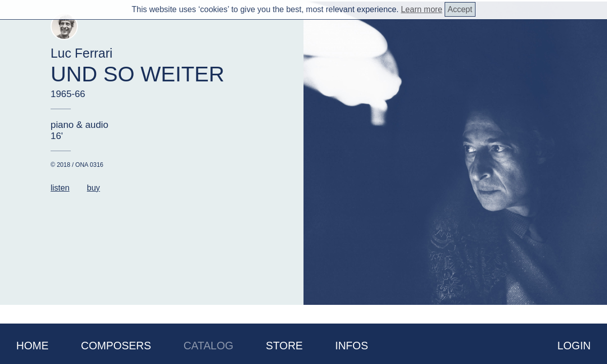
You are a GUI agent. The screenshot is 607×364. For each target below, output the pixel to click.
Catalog (209, 346)
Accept (460, 9)
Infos (352, 346)
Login (574, 346)
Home (32, 346)
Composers (116, 346)
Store (284, 346)
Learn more (421, 9)
